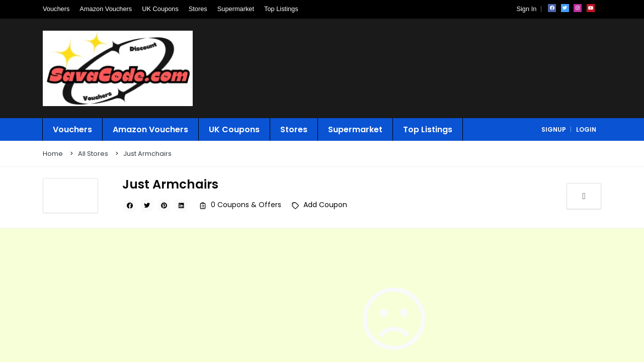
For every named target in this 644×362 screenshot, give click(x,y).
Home (53, 154)
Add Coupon (325, 205)
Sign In (526, 9)
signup (554, 129)
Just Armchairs (147, 154)
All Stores (93, 154)
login (586, 129)
